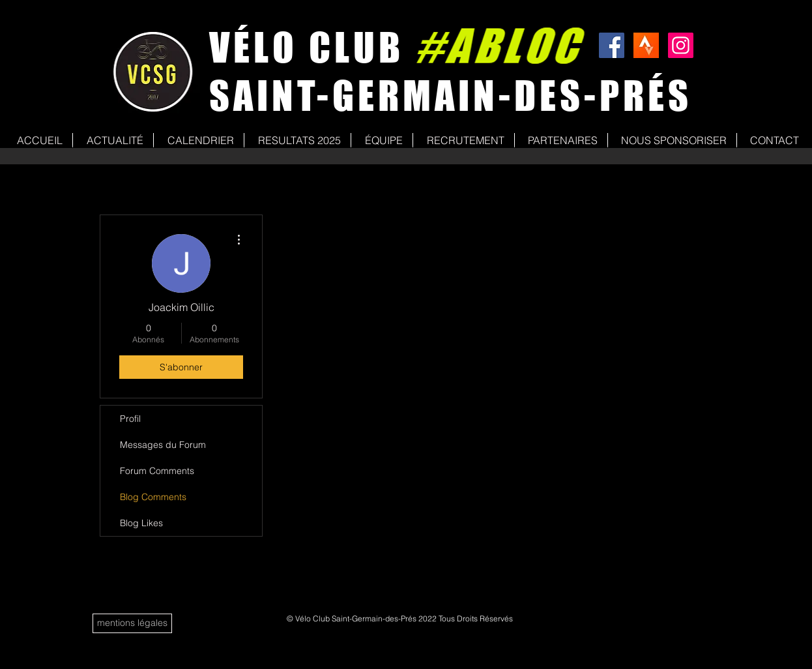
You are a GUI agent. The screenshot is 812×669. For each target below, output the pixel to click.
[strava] (646, 45)
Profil (130, 419)
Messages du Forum (163, 445)
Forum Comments (157, 471)
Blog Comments (153, 497)
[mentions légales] (132, 623)
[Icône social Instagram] (681, 45)
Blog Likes (141, 523)
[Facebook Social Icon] (612, 45)
